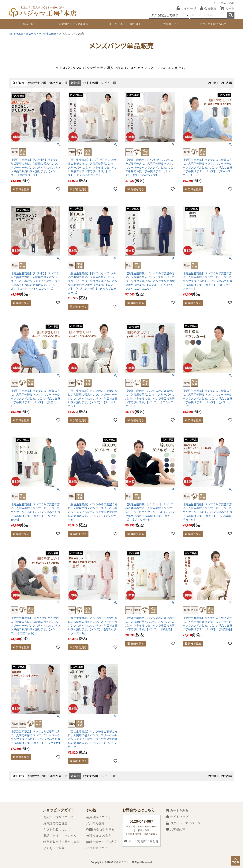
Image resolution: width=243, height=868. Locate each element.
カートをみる (177, 810)
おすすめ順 (90, 83)
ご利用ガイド (171, 24)
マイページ (185, 8)
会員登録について (98, 817)
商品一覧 (28, 24)
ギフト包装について (57, 830)
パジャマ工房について (213, 24)
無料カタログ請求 (98, 836)
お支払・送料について (58, 817)
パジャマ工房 (16, 34)
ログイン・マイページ (183, 823)
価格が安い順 (37, 83)
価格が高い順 (58, 83)
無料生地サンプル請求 (101, 842)
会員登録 (207, 8)
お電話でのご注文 (55, 823)
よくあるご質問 (54, 848)
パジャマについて (98, 848)
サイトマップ (177, 817)
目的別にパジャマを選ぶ (73, 24)
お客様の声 (175, 830)
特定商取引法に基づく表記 (62, 842)
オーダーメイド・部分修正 (125, 24)
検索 (231, 15)
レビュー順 (109, 83)
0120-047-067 (141, 821)
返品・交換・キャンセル (60, 836)
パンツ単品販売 (47, 34)
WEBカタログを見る (100, 830)
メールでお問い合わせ (141, 841)
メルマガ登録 (95, 823)
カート (226, 8)
